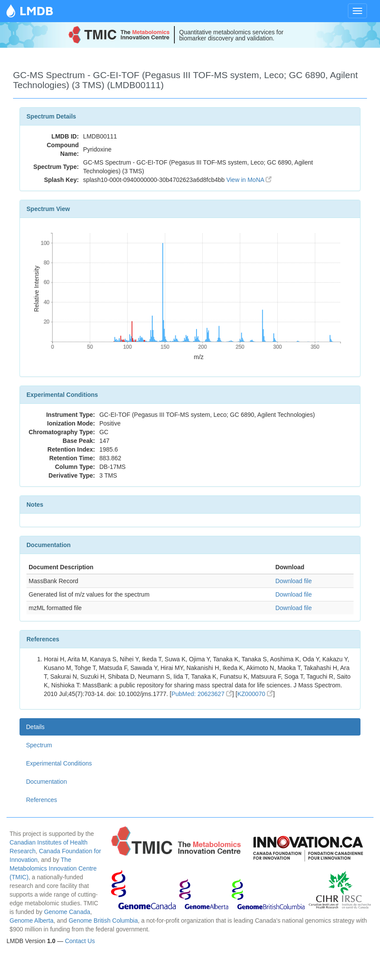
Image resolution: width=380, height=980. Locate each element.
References (42, 800)
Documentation (46, 782)
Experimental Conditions (59, 763)
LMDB (36, 11)
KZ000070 (255, 694)
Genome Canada (67, 912)
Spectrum (39, 745)
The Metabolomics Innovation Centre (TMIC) (53, 868)
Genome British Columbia (103, 921)
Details (35, 727)
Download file (294, 581)
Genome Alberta (31, 921)
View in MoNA (249, 180)
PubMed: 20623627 (202, 694)
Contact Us (80, 941)
